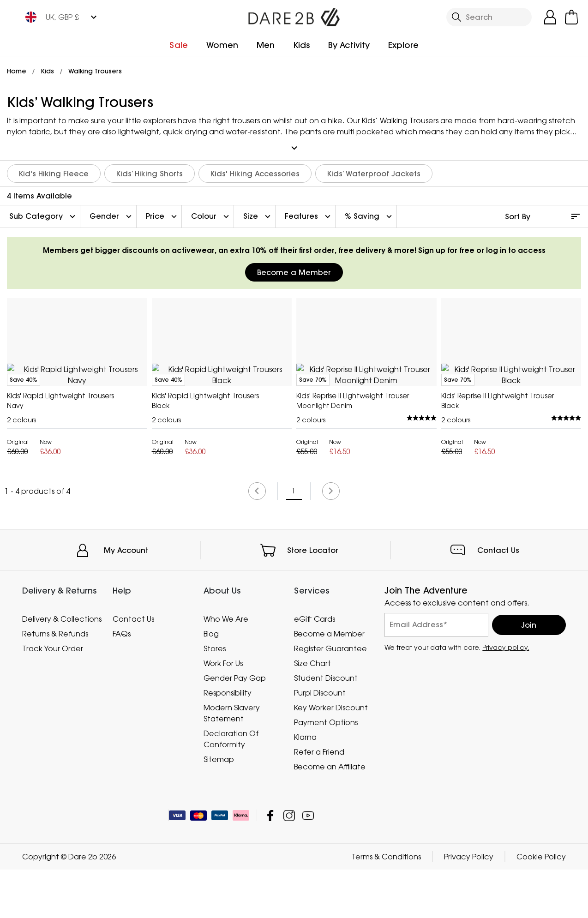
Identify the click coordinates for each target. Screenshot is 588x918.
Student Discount (326, 726)
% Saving (369, 212)
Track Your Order (53, 696)
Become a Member (294, 268)
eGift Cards (315, 667)
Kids (301, 45)
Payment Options (326, 770)
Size (258, 212)
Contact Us (498, 598)
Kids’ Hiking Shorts (150, 169)
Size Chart (312, 711)
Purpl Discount (320, 741)
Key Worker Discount (331, 756)
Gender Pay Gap (235, 726)
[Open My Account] (550, 17)
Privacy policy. (506, 695)
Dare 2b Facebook (270, 864)
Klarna (305, 785)
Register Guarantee (330, 696)
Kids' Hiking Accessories (255, 169)
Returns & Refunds (55, 682)
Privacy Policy (469, 905)
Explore (403, 45)
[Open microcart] (571, 17)
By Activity (349, 45)
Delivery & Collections (62, 667)
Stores (215, 696)
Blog (211, 682)
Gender (112, 212)
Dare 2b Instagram (289, 864)
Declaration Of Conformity (231, 787)
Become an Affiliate (330, 815)
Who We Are (226, 667)
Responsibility (228, 741)
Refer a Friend (319, 800)
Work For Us (223, 711)
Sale (179, 45)
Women (222, 45)
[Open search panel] (489, 17)
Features (309, 212)
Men (266, 45)
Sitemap (219, 807)
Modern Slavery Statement (232, 761)
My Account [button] (126, 598)
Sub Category (43, 212)
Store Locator (313, 598)
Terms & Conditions (386, 905)
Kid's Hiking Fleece (54, 169)
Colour (211, 212)
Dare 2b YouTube (308, 864)
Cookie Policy (541, 905)
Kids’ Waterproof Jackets (374, 169)
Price (162, 212)
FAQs (122, 682)
